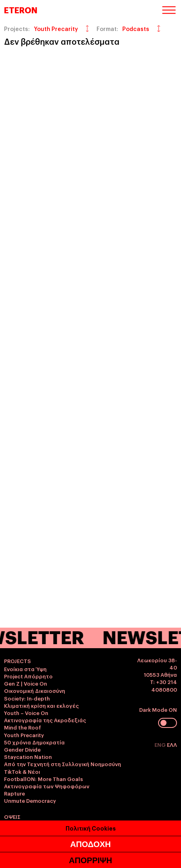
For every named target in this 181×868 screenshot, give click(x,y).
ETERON (21, 10)
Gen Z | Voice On (26, 683)
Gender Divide (22, 749)
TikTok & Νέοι (22, 771)
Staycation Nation (28, 756)
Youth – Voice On (26, 713)
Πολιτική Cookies (91, 839)
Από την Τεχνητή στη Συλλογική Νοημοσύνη (63, 764)
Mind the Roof (23, 727)
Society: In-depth (27, 698)
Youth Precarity (24, 735)
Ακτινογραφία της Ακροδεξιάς (45, 720)
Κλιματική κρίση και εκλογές (41, 705)
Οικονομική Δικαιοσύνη (35, 690)
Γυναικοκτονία (23, 825)
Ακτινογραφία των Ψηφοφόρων (47, 786)
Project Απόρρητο (28, 676)
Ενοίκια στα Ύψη (25, 669)
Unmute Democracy (30, 800)
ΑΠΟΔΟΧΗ (90, 856)
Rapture (14, 793)
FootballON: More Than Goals (43, 779)
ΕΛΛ (172, 744)
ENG (161, 744)
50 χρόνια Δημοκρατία (34, 742)
